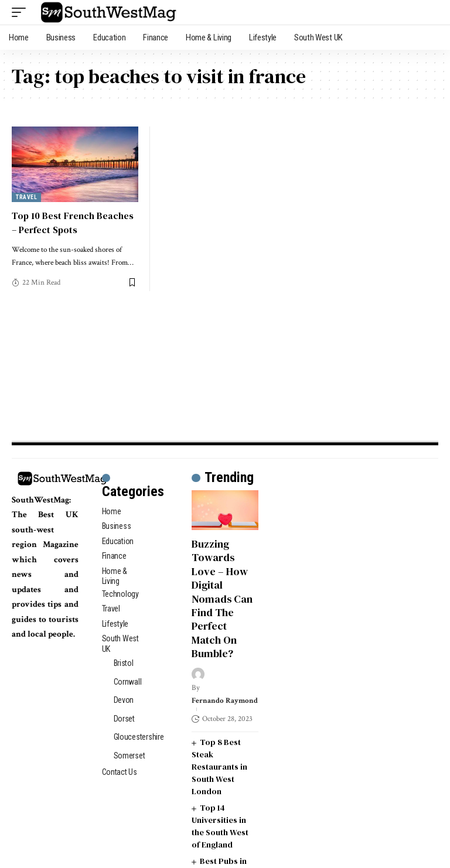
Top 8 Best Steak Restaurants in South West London (219, 767)
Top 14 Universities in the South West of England (220, 826)
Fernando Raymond (225, 701)
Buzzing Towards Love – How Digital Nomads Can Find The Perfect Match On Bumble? (222, 599)
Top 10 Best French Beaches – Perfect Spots (73, 222)
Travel (26, 197)
